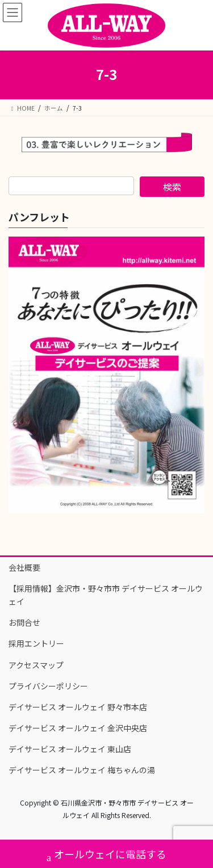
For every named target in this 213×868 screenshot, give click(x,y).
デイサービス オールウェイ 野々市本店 (78, 707)
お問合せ (24, 622)
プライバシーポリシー (48, 686)
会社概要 (24, 567)
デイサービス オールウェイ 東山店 (70, 749)
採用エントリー (36, 643)
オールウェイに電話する (106, 855)
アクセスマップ (36, 665)
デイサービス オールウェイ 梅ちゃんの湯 (82, 770)
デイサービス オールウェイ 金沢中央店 (78, 728)
